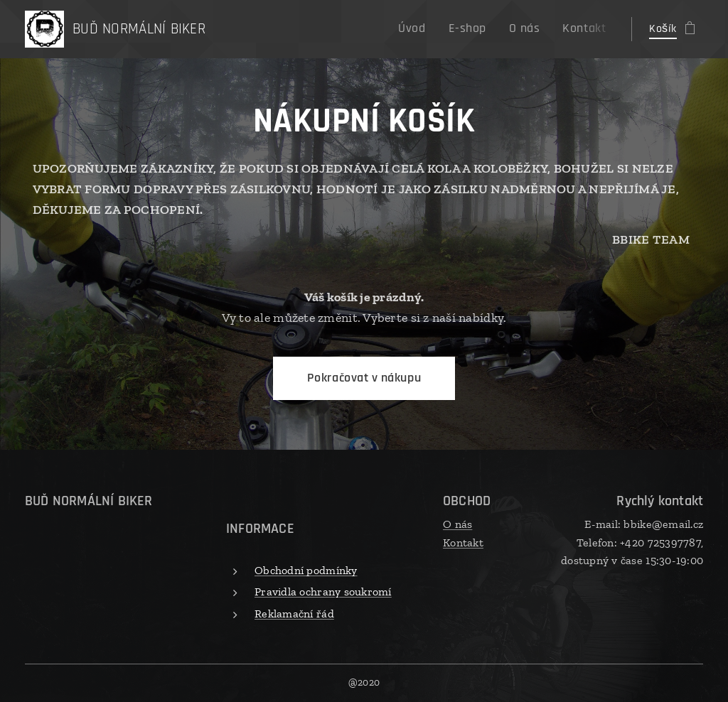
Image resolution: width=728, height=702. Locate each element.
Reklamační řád (294, 614)
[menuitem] (430, 29)
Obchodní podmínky (306, 570)
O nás (457, 524)
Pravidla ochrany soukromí (323, 592)
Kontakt (463, 542)
